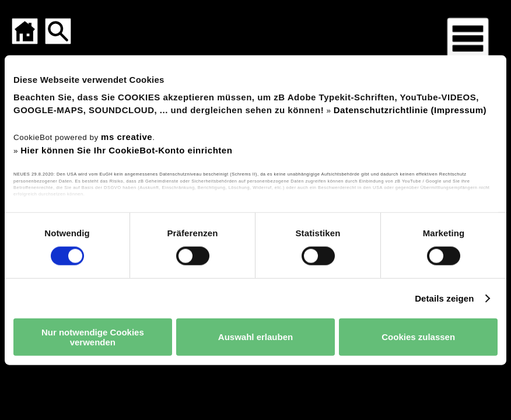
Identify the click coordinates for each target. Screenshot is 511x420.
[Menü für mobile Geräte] (468, 38)
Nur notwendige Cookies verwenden (93, 337)
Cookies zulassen (418, 337)
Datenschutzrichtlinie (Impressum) (410, 109)
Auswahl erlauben (256, 337)
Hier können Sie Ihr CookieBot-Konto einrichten (126, 150)
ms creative (127, 137)
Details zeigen (444, 298)
